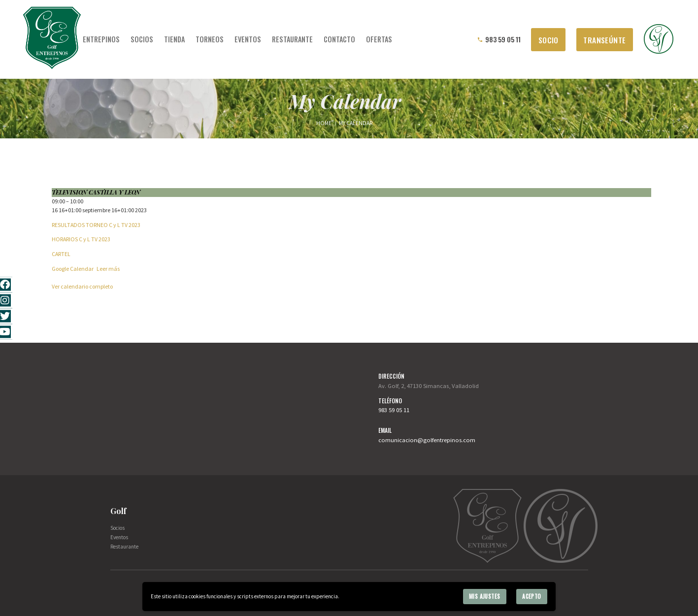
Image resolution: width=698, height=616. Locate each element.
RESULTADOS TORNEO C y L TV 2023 (96, 225)
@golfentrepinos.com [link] (446, 440)
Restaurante (124, 547)
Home (324, 123)
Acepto (532, 596)
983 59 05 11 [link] (394, 410)
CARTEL (61, 254)
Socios (117, 528)
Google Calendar (73, 269)
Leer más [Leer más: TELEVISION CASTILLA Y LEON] (108, 269)
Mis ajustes (484, 596)
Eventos (119, 537)
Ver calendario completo (82, 286)
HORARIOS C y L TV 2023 (81, 239)
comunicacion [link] (398, 440)
